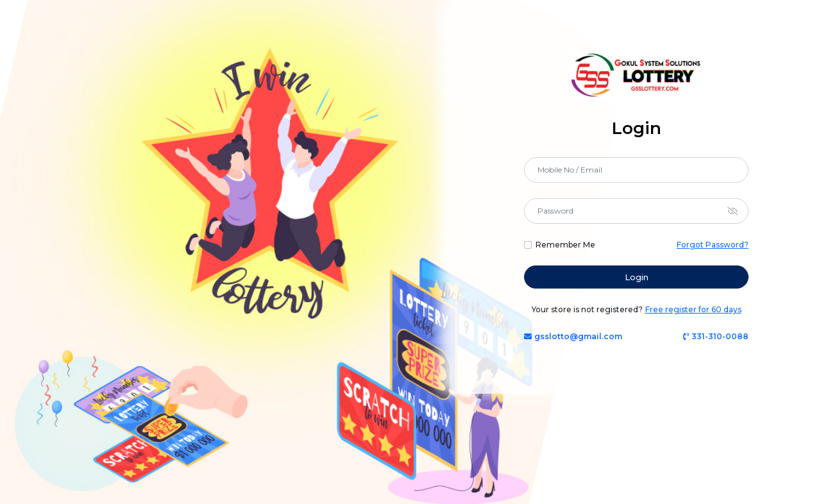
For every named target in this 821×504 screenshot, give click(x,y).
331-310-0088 (716, 336)
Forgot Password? (713, 245)
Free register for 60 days (693, 309)
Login (637, 277)
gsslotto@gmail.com (573, 336)
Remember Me (565, 245)
